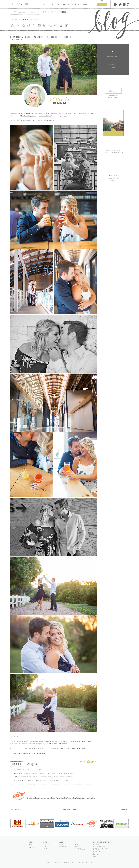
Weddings (62, 845)
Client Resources (80, 850)
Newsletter (97, 851)
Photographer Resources (102, 842)
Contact (86, 5)
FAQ (94, 853)
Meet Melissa (47, 845)
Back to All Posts (69, 810)
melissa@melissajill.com (113, 151)
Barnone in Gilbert (45, 116)
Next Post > (125, 810)
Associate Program (99, 846)
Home (40, 5)
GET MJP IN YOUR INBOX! (57, 12)
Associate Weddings (113, 54)
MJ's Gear (96, 855)
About (46, 5)
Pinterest (128, 4)
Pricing (77, 845)
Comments (16, 764)
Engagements (113, 64)
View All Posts (35, 20)
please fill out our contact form (56, 744)
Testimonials (78, 848)
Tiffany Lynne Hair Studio (21, 753)
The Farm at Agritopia (28, 116)
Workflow (96, 857)
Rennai (29, 113)
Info (59, 5)
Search (14, 12)
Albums (77, 846)
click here (82, 741)
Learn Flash (97, 850)
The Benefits (47, 846)
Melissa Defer (41, 753)
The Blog (32, 848)
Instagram (124, 4)
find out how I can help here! (76, 748)
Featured (46, 848)
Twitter (120, 4)
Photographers (72, 5)
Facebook (115, 4)
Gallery (53, 5)
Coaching (96, 845)
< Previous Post (16, 810)
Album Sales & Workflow (101, 848)
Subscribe (113, 91)
